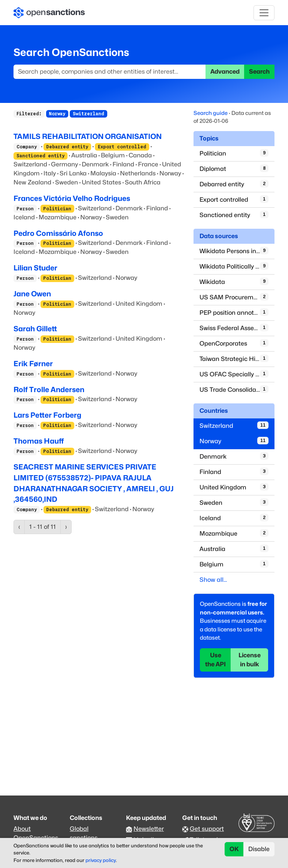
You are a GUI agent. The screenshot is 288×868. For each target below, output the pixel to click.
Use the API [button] (215, 660)
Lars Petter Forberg (47, 415)
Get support (207, 829)
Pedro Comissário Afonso (58, 233)
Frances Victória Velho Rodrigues (72, 198)
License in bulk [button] (250, 660)
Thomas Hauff (39, 441)
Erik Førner (33, 364)
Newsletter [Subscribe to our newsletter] (149, 829)
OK (234, 849)
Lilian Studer (35, 268)
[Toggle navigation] (264, 13)
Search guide (211, 113)
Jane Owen (32, 294)
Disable (259, 849)
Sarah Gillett (35, 329)
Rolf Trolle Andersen (49, 389)
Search (259, 72)
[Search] (110, 72)
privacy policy (101, 860)
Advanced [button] (225, 72)
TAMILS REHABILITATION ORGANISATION (88, 136)
